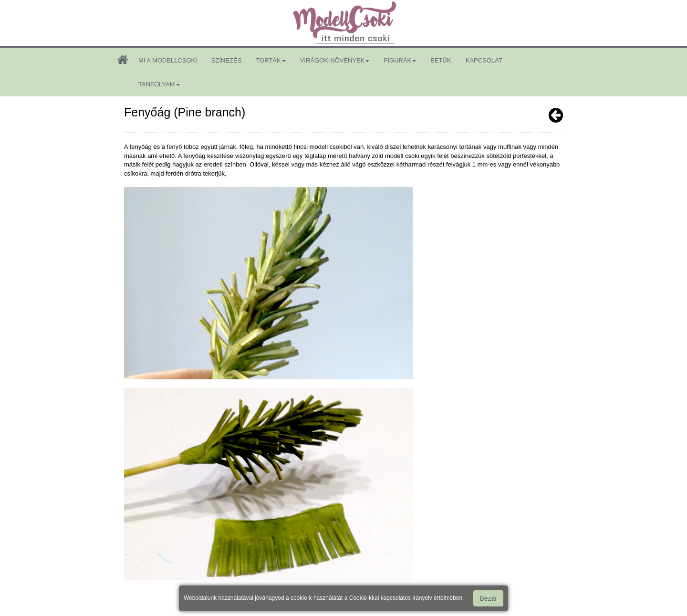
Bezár (488, 598)
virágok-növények (335, 60)
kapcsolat (484, 60)
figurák (400, 60)
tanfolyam (159, 84)
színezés (227, 60)
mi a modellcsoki (168, 60)
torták (271, 60)
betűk (441, 60)
